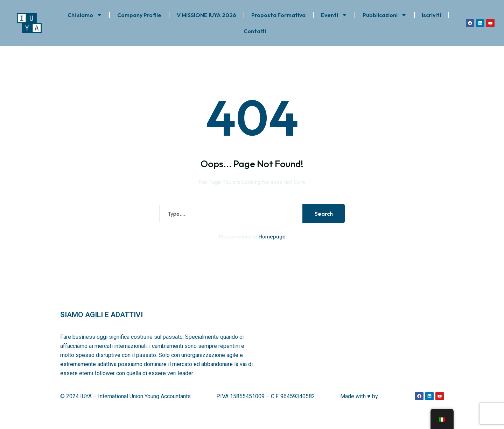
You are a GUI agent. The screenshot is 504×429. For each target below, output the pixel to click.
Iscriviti (431, 15)
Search (322, 226)
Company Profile (139, 15)
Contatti (255, 31)
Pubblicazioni (385, 15)
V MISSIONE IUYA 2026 (206, 15)
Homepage (272, 249)
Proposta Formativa (278, 15)
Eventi (334, 15)
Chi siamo (85, 15)
